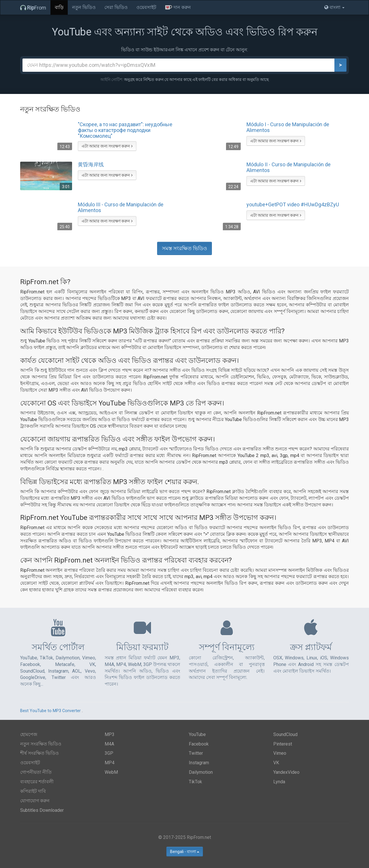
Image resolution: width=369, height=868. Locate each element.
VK (276, 763)
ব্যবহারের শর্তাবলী (37, 782)
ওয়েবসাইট (146, 7)
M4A (109, 744)
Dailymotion (201, 772)
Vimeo (280, 753)
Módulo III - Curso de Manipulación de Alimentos (121, 207)
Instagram (199, 763)
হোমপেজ (29, 734)
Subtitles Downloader (42, 810)
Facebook (199, 744)
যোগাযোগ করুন (35, 801)
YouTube (197, 734)
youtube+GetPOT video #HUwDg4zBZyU (293, 205)
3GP (109, 753)
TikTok (195, 782)
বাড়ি (59, 7)
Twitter (196, 753)
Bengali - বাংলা (185, 852)
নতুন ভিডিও (84, 7)
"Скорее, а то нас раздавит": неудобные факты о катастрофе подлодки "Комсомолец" (125, 130)
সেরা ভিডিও (116, 7)
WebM (111, 772)
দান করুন (178, 7)
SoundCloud (285, 734)
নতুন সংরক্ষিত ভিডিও (41, 744)
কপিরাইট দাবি (33, 791)
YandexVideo (286, 772)
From (33, 8)
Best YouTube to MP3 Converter (50, 711)
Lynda (279, 782)
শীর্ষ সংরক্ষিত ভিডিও (39, 753)
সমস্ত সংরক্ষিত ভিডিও (184, 248)
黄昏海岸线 (91, 165)
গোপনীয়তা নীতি (36, 772)
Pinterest (283, 744)
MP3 (110, 734)
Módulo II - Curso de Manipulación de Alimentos (289, 167)
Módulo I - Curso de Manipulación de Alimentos (288, 127)
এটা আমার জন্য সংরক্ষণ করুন (107, 146)
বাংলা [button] (334, 7)
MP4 (110, 763)
